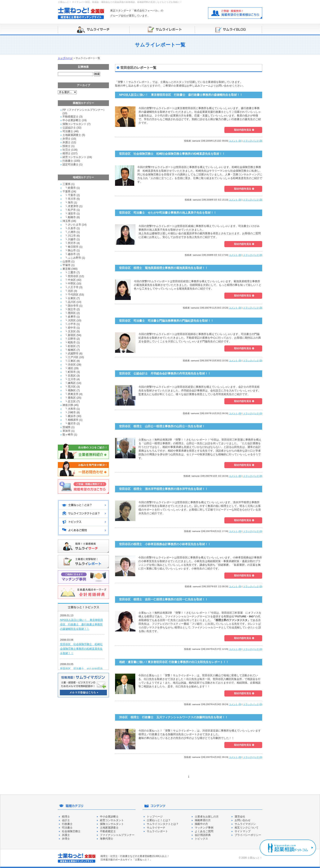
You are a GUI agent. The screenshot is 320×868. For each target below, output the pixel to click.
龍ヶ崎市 (68, 435)
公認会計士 (69, 128)
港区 (70, 368)
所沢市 (72, 243)
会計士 (66, 820)
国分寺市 (73, 306)
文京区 (72, 331)
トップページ (65, 58)
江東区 (72, 361)
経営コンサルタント (74, 157)
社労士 (67, 150)
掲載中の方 (201, 824)
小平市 (72, 324)
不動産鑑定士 (70, 117)
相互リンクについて (247, 828)
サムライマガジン (245, 824)
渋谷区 (72, 365)
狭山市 (72, 250)
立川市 (72, 379)
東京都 (67, 269)
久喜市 (72, 228)
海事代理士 (107, 839)
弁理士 (67, 139)
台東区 (72, 298)
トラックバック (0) (253, 141)
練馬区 (72, 383)
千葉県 (67, 191)
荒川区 (72, 387)
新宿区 (72, 335)
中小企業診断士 (72, 120)
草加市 (67, 431)
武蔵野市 (73, 353)
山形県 (67, 261)
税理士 (67, 153)
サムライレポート (157, 831)
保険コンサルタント (74, 124)
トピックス (201, 839)
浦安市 (72, 214)
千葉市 (72, 195)
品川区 (72, 302)
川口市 (72, 236)
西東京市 (73, 394)
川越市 (72, 239)
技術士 (67, 146)
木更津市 (73, 206)
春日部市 (73, 247)
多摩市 (72, 317)
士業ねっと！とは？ (159, 820)
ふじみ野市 (74, 258)
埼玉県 (67, 221)
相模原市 (73, 420)
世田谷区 (73, 276)
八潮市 (72, 232)
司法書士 (68, 131)
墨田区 (72, 313)
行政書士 (68, 161)
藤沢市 (72, 423)
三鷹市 (72, 272)
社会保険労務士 (71, 831)
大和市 (72, 409)
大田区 (72, 320)
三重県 (67, 184)
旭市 (70, 202)
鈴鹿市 (72, 188)
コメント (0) (235, 141)
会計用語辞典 (203, 835)
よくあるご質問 (204, 831)
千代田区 (73, 295)
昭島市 (72, 342)
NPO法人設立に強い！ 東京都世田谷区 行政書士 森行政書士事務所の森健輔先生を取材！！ (82, 624)
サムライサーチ (156, 828)
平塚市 (67, 265)
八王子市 (73, 287)
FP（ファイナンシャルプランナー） (84, 110)
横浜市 (72, 416)
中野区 (72, 284)
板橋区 (72, 350)
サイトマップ (243, 831)
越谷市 (72, 254)
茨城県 (67, 427)
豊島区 (72, 398)
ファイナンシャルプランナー (117, 835)
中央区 (72, 280)
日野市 (72, 339)
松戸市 (72, 210)
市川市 (72, 199)
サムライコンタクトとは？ (163, 824)
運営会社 (240, 817)
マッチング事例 (204, 828)
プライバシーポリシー (248, 835)
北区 (70, 291)
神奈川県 (68, 405)
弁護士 (67, 142)
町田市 (72, 372)
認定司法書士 (70, 164)
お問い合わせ (243, 820)
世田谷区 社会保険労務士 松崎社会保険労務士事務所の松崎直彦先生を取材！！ (81, 649)
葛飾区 (72, 390)
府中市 (72, 328)
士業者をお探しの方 (207, 817)
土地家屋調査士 (72, 135)
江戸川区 (73, 357)
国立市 (72, 309)
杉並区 (72, 346)
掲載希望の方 (203, 820)
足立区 (72, 401)
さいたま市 (74, 225)
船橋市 (72, 217)
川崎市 (72, 412)
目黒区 (72, 376)
